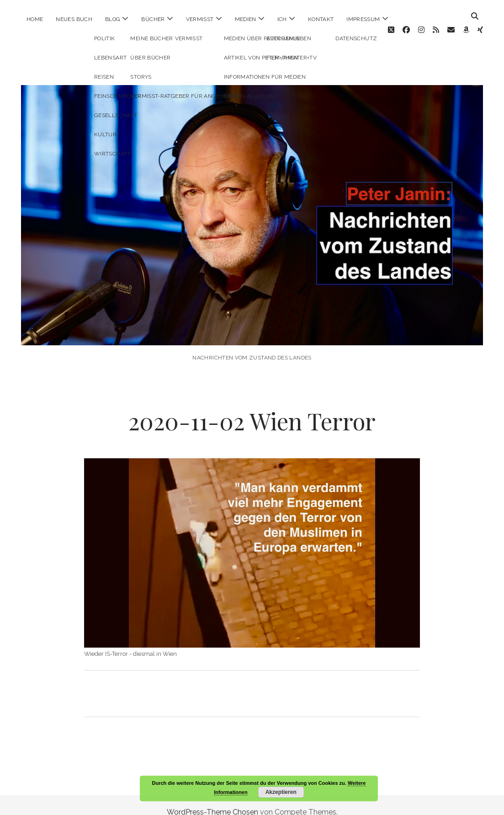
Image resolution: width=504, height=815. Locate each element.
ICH (282, 19)
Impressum (363, 19)
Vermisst (200, 19)
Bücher (153, 19)
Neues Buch (74, 19)
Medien (246, 19)
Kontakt (321, 19)
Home (35, 19)
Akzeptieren (281, 792)
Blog (113, 19)
